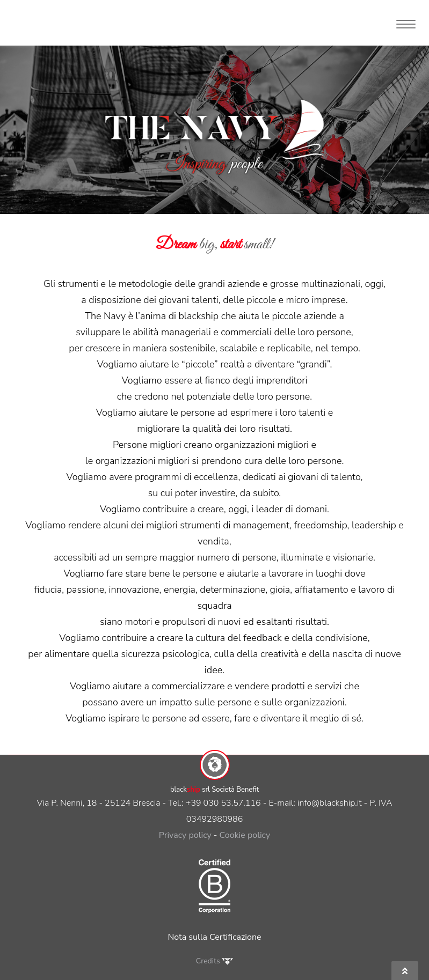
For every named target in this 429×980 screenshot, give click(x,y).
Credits (214, 961)
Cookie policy (245, 835)
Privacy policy (185, 835)
